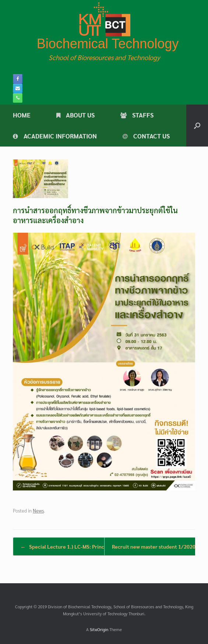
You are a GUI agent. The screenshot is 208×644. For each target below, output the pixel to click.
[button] (197, 126)
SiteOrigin (99, 629)
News (38, 511)
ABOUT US (75, 115)
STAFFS (137, 115)
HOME (22, 115)
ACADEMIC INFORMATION (55, 136)
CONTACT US (146, 136)
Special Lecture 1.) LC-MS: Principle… (69, 546)
